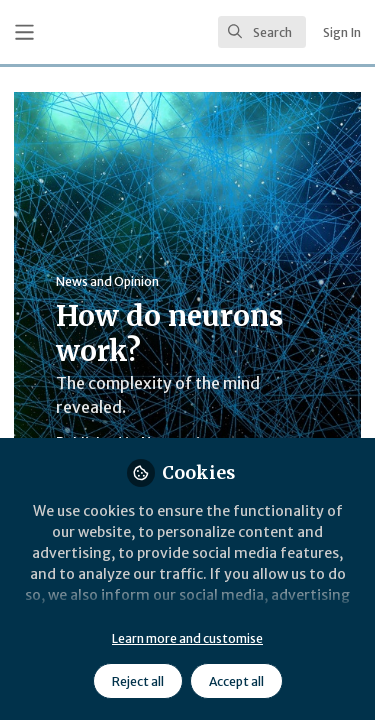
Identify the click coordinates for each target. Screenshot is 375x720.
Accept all (236, 681)
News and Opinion (107, 281)
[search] (262, 32)
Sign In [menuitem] (342, 32)
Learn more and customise (187, 638)
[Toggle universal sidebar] (24, 32)
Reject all (138, 681)
